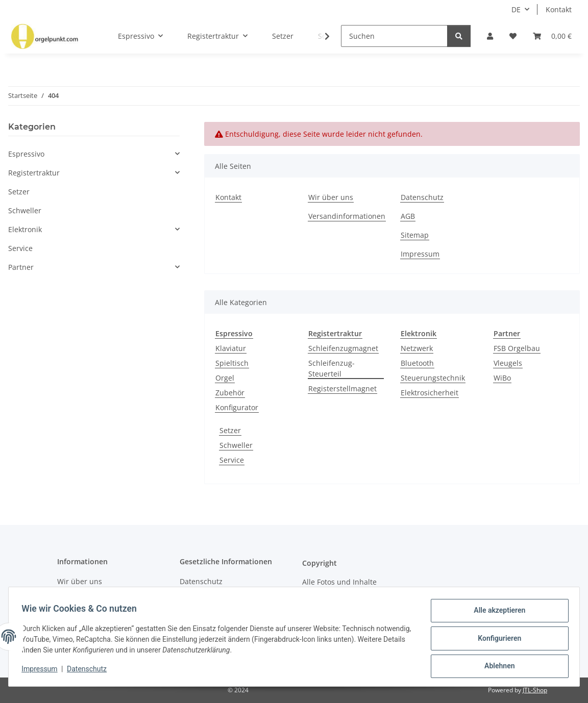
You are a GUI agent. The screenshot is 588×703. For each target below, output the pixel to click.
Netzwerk (417, 348)
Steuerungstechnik (433, 378)
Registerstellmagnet (342, 388)
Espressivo (26, 154)
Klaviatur (231, 348)
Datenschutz (90, 671)
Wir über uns (331, 197)
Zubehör (230, 393)
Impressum (43, 671)
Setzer (230, 430)
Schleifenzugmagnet (343, 348)
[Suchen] (394, 36)
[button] (490, 36)
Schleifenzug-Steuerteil (332, 368)
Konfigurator (237, 407)
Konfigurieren (496, 640)
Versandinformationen (347, 216)
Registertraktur (34, 173)
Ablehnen (496, 667)
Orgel (225, 378)
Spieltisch (232, 363)
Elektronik (25, 229)
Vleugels (508, 363)
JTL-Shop (535, 690)
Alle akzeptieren (496, 614)
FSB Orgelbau (517, 348)
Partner (21, 267)
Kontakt (559, 9)
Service (232, 460)
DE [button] (516, 9)
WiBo (502, 378)
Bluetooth (417, 363)
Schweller (236, 445)
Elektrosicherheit (430, 393)
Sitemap (415, 235)
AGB (408, 216)
